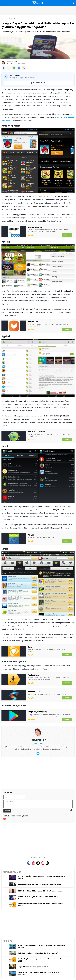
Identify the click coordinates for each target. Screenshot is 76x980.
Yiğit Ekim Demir (12, 62)
